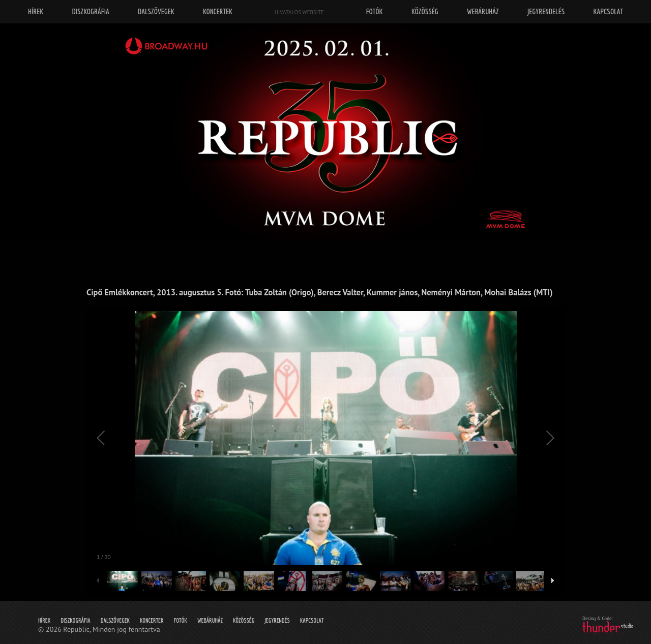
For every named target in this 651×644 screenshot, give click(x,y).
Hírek (44, 620)
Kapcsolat (312, 620)
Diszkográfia (76, 620)
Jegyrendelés (546, 11)
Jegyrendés (277, 620)
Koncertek (152, 620)
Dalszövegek (115, 620)
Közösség (244, 620)
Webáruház (210, 620)
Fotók (181, 620)
